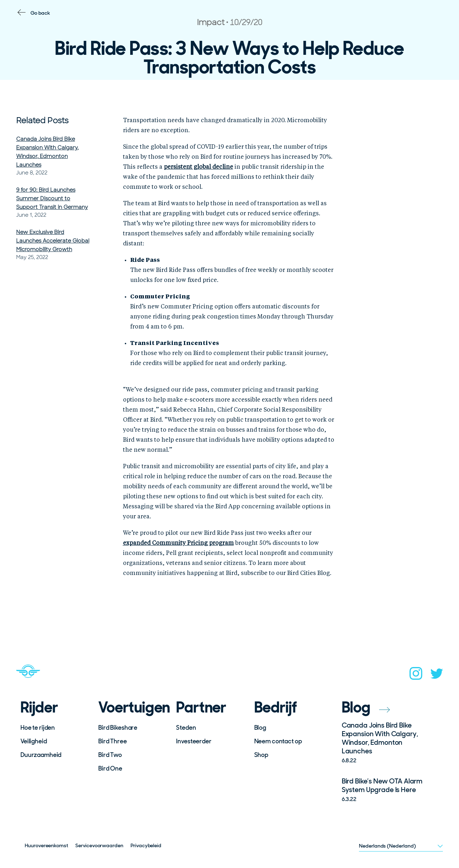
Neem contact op (278, 741)
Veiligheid (34, 741)
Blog (260, 728)
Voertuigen (132, 708)
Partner (201, 708)
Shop (261, 755)
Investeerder (194, 741)
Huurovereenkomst (46, 845)
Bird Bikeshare (118, 728)
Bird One (110, 768)
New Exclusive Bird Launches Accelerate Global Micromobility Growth (53, 241)
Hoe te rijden (38, 728)
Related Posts (42, 121)
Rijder (39, 708)
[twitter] (437, 676)
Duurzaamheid (41, 755)
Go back (40, 13)
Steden (186, 728)
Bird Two (110, 755)
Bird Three (113, 741)
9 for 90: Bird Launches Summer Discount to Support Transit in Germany (52, 198)
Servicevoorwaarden (99, 845)
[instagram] (416, 676)
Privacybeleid (146, 845)
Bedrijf (276, 708)
